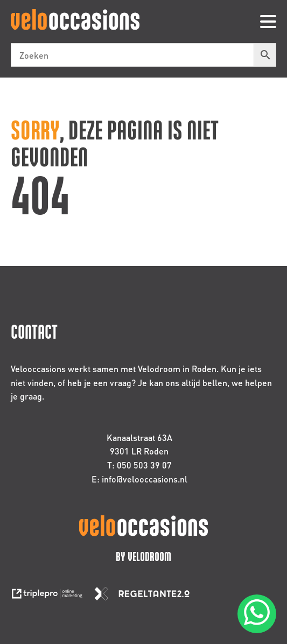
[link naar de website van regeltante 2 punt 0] (146, 597)
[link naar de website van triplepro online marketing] (52, 597)
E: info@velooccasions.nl (139, 479)
